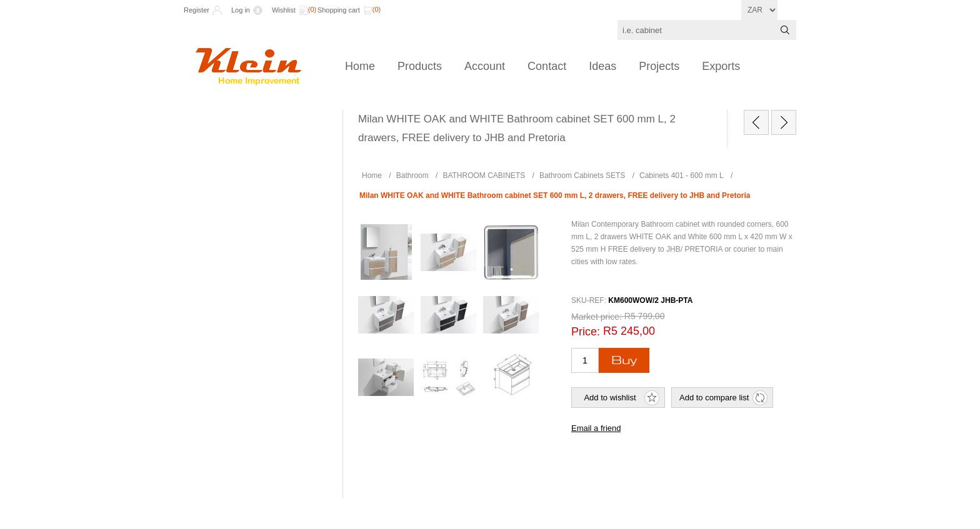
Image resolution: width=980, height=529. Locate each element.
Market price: (597, 317)
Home (360, 66)
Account (485, 66)
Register (197, 10)
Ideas (602, 66)
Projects (659, 66)
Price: (586, 332)
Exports (721, 66)
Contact (547, 66)
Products (420, 66)
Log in (241, 10)
